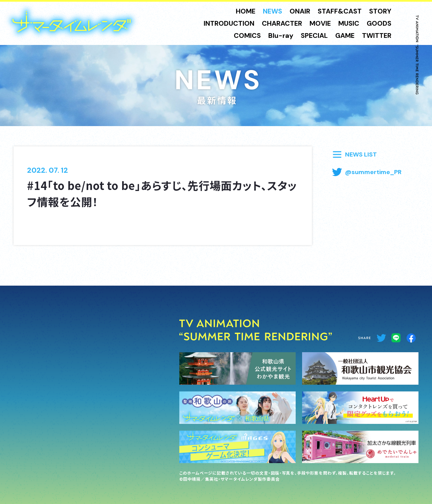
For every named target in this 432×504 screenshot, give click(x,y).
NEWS (272, 11)
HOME (246, 11)
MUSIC (349, 23)
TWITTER (377, 35)
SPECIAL (314, 35)
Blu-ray (281, 35)
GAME (345, 35)
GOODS (379, 23)
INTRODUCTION (229, 23)
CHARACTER (282, 23)
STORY (380, 11)
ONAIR (300, 11)
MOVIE (320, 23)
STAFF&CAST (340, 11)
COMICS (247, 35)
